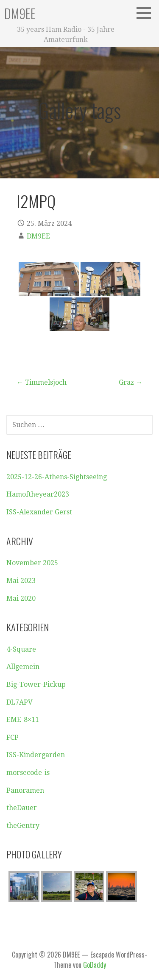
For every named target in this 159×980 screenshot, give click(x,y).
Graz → (131, 382)
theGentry (23, 826)
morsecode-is (28, 773)
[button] (147, 13)
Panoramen (25, 790)
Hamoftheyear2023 (38, 494)
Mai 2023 (21, 581)
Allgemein (23, 667)
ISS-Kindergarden (36, 755)
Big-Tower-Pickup (36, 684)
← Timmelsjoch (42, 382)
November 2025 (32, 563)
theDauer (22, 808)
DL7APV (20, 702)
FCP (13, 737)
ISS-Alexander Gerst (39, 512)
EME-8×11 (23, 720)
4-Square (21, 649)
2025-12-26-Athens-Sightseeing (57, 477)
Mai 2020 (21, 598)
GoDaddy (95, 965)
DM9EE (20, 13)
